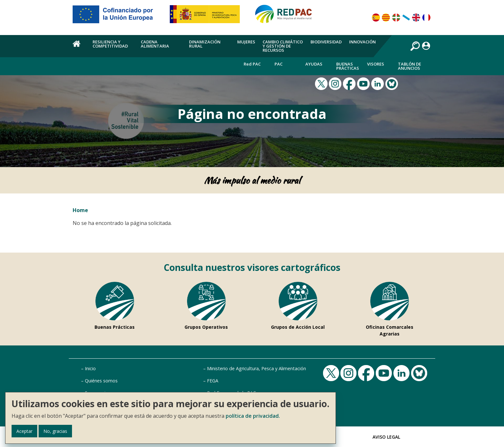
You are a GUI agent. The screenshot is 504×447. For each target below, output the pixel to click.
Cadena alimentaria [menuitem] (155, 44)
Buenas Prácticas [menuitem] (348, 66)
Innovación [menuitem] (362, 42)
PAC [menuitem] (279, 64)
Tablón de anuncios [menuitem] (410, 66)
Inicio (90, 368)
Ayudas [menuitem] (314, 64)
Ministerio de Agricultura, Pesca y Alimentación (256, 368)
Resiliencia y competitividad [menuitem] (110, 44)
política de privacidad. (253, 416)
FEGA (213, 381)
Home (80, 210)
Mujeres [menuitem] (246, 42)
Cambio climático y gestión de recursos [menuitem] (283, 46)
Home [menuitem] (79, 47)
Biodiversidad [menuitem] (326, 42)
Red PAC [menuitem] (252, 64)
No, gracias (55, 431)
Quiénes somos (101, 381)
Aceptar (24, 431)
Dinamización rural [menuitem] (205, 44)
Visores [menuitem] (376, 64)
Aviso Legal (386, 437)
